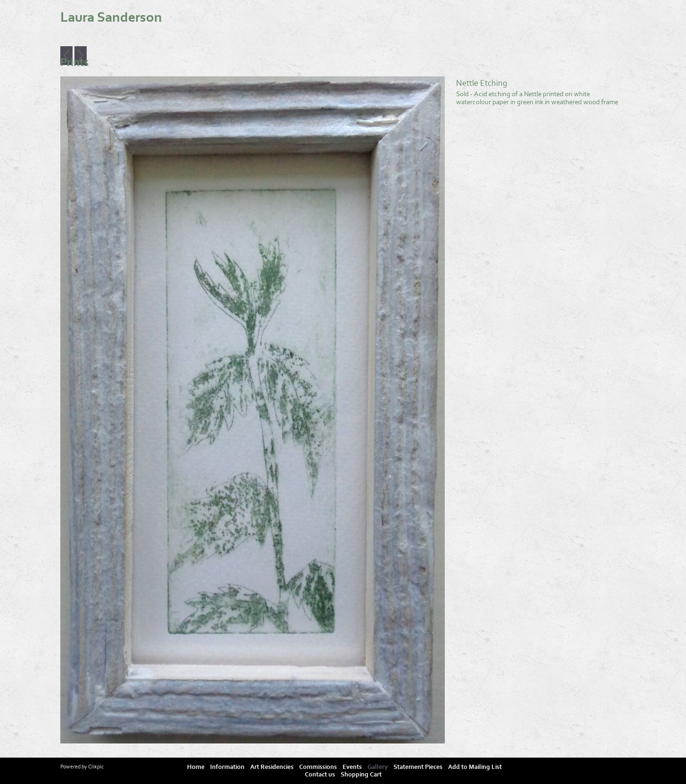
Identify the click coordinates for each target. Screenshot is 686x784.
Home (196, 767)
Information (227, 767)
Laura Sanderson (111, 17)
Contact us (320, 775)
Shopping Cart (361, 775)
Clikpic (96, 767)
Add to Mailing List (475, 767)
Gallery (378, 767)
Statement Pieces (418, 767)
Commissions (318, 767)
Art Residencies (272, 767)
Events (352, 767)
